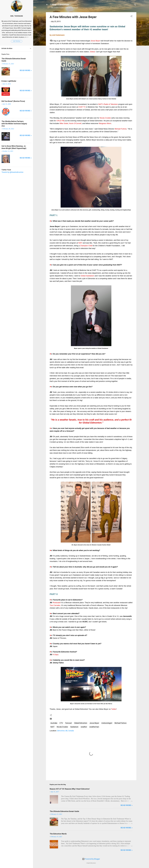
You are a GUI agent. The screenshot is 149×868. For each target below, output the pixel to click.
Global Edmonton (81, 723)
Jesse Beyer (94, 723)
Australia (54, 723)
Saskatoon (74, 727)
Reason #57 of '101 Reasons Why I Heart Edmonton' (70, 789)
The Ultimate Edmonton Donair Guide (64, 811)
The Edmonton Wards (58, 834)
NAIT (52, 727)
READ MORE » (127, 805)
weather (84, 727)
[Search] (135, 5)
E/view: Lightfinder (9, 81)
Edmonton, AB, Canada (65, 731)
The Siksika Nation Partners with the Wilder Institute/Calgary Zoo (14, 124)
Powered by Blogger (91, 859)
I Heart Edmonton (60, 5)
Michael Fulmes (121, 723)
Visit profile (17, 41)
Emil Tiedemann (17, 16)
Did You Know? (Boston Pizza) (13, 101)
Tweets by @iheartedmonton (12, 172)
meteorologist (107, 723)
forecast (69, 723)
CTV (61, 723)
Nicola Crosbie (62, 727)
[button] (131, 16)
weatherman (94, 727)
